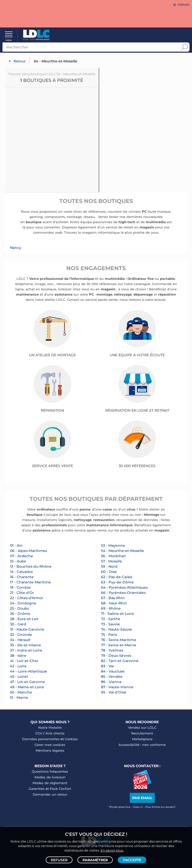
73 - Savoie (110, 624)
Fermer (183, 5)
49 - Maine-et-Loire (27, 687)
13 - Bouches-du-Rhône (31, 566)
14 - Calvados (21, 572)
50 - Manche (21, 692)
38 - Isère (18, 656)
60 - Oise (109, 572)
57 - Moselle (111, 561)
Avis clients (55, 733)
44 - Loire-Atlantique (28, 671)
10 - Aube (18, 561)
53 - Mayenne (113, 545)
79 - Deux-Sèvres (116, 656)
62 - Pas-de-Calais (117, 577)
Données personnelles (41, 739)
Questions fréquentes (50, 771)
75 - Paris (109, 635)
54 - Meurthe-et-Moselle (122, 551)
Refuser (59, 860)
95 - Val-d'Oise (114, 692)
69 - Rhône (111, 608)
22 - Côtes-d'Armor (27, 598)
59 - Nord (109, 566)
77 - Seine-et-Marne (119, 645)
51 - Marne (19, 697)
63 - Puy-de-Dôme (117, 582)
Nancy (16, 248)
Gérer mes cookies (50, 745)
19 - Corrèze (20, 587)
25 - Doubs (19, 608)
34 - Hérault (20, 640)
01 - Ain (16, 545)
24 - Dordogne (23, 603)
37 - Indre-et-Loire (26, 650)
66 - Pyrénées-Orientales (123, 593)
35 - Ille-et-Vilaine (25, 645)
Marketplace (142, 739)
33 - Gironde (21, 635)
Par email (142, 798)
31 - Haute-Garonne (27, 629)
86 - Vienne (111, 682)
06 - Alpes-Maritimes (28, 551)
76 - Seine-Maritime (119, 640)
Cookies (71, 739)
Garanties (37, 789)
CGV (39, 733)
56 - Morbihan (113, 556)
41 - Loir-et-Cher (24, 661)
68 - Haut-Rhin (114, 603)
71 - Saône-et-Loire (117, 614)
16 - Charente (22, 577)
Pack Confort (60, 789)
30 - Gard (18, 624)
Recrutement (142, 733)
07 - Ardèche (21, 556)
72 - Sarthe (111, 619)
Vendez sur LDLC (142, 727)
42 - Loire (18, 666)
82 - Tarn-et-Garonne (120, 661)
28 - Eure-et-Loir (24, 619)
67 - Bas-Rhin (113, 598)
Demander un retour (50, 794)
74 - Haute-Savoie (116, 629)
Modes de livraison (50, 777)
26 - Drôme (20, 614)
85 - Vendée (112, 677)
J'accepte (132, 860)
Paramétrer (95, 860)
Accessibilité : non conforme (142, 745)
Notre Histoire (50, 727)
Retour (20, 61)
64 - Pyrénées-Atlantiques (124, 587)
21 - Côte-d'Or (22, 593)
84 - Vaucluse (113, 671)
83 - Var (108, 666)
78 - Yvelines (112, 650)
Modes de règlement (50, 783)
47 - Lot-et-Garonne (27, 682)
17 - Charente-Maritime (30, 582)
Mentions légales (50, 750)
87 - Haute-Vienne (117, 687)
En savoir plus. (112, 850)
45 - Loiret (19, 677)
